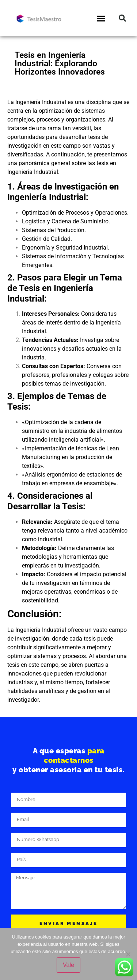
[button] (101, 18)
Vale (68, 965)
